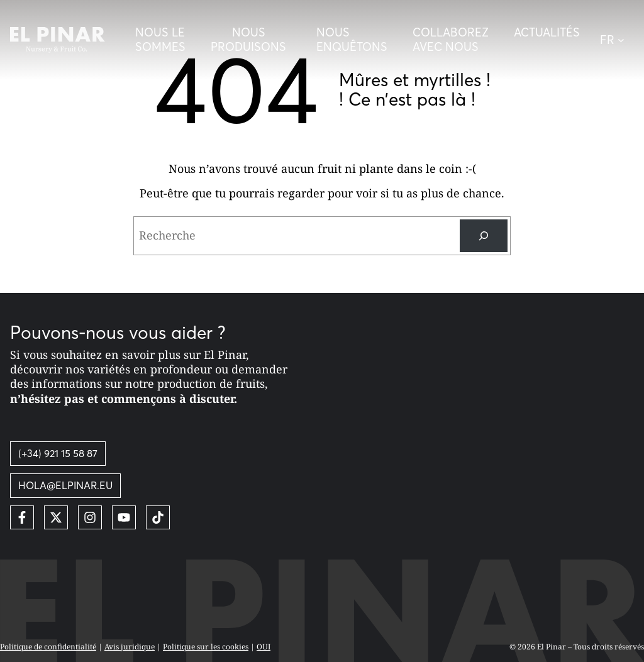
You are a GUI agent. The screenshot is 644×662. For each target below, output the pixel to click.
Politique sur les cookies (206, 647)
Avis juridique (130, 647)
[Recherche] (484, 236)
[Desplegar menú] (251, 40)
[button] (617, 40)
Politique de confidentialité (48, 647)
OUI (264, 647)
